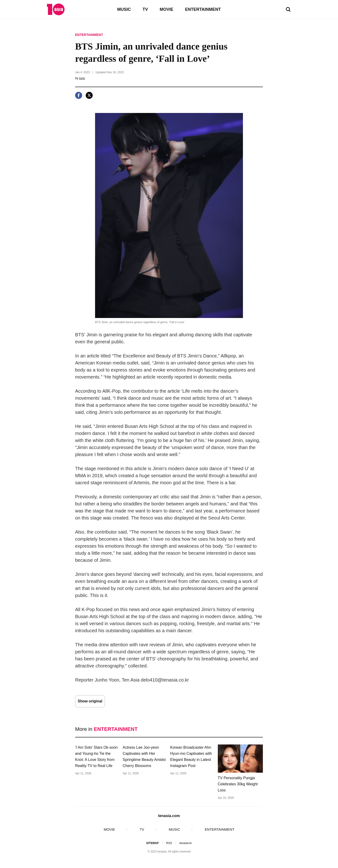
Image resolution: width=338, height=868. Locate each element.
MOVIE (166, 9)
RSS (169, 843)
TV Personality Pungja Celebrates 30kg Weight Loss (238, 784)
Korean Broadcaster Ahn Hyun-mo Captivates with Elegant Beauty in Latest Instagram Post (191, 757)
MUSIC (124, 9)
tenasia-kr (186, 843)
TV (145, 9)
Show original (90, 701)
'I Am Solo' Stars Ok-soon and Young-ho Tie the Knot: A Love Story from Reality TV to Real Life (96, 757)
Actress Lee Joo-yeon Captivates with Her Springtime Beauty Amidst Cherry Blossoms (144, 757)
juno (82, 78)
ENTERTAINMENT (203, 9)
